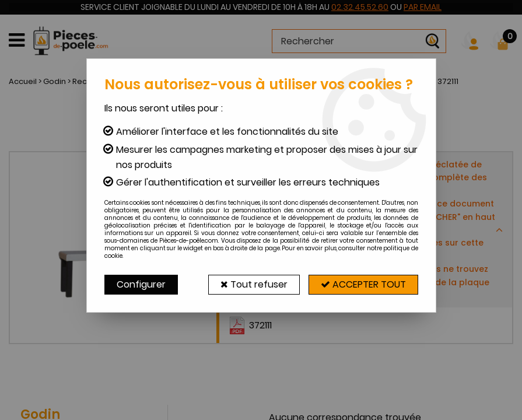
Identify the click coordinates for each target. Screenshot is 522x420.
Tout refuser (254, 284)
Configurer (141, 284)
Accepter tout (363, 284)
